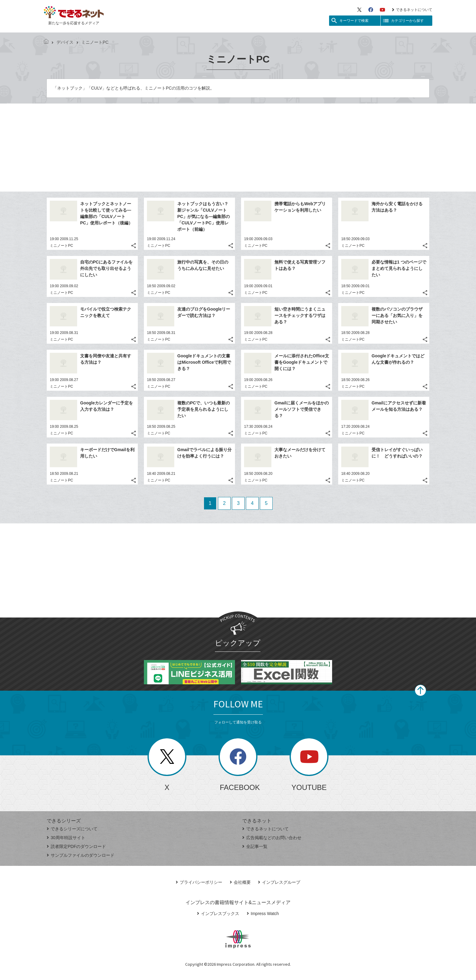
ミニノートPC (61, 246)
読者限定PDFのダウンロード (76, 846)
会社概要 (240, 882)
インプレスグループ (279, 882)
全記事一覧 (255, 846)
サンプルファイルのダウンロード (81, 855)
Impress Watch (263, 914)
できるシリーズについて (72, 829)
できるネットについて (412, 10)
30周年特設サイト (66, 838)
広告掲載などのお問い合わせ (272, 838)
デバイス (63, 42)
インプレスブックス (218, 914)
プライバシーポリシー (199, 882)
